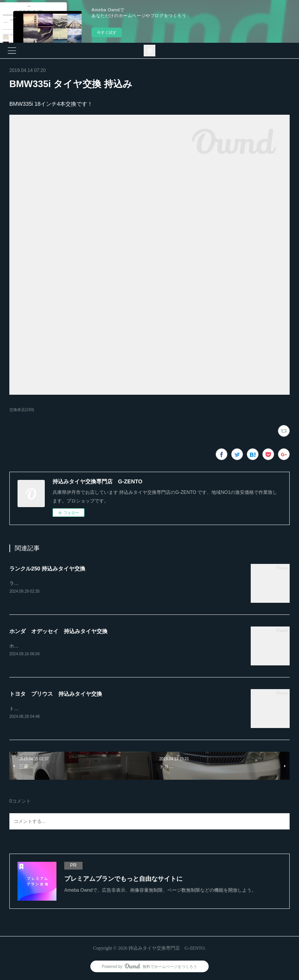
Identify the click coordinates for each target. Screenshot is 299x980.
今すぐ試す (107, 32)
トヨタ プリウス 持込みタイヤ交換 (56, 694)
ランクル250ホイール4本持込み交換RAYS (53, 583)
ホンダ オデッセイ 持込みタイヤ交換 (58, 631)
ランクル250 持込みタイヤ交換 (47, 569)
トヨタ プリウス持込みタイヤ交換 (47, 709)
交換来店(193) (22, 410)
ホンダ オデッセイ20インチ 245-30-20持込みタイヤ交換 (72, 646)
